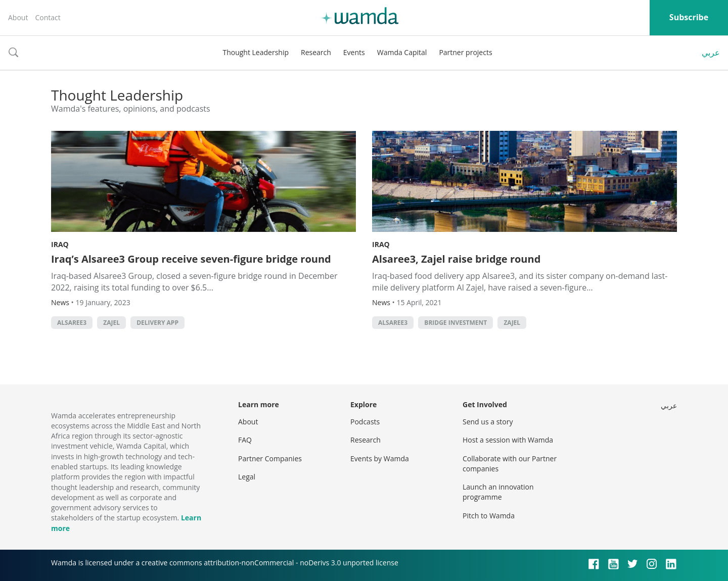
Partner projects (465, 52)
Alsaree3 (72, 323)
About (18, 17)
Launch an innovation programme (498, 492)
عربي (711, 53)
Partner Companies (270, 458)
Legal (247, 477)
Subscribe (689, 17)
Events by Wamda (380, 458)
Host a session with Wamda (508, 440)
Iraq (60, 244)
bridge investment (456, 323)
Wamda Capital (402, 52)
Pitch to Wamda (489, 516)
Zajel (111, 323)
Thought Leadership (256, 52)
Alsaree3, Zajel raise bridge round (456, 259)
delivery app (157, 323)
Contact (48, 17)
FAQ (245, 440)
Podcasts (365, 422)
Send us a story (488, 422)
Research (316, 52)
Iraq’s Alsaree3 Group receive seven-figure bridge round (191, 259)
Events (354, 52)
